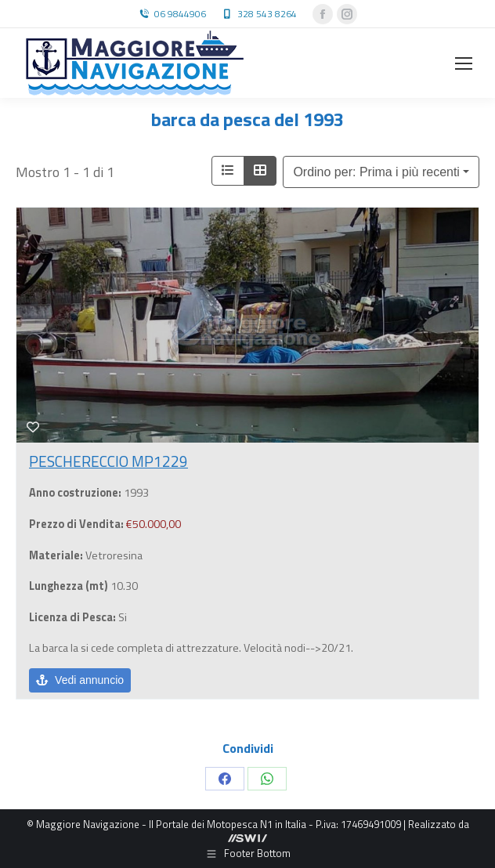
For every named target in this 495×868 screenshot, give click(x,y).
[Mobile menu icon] (464, 63)
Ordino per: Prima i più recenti (376, 172)
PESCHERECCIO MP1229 (108, 461)
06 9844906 (180, 14)
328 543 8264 (267, 14)
